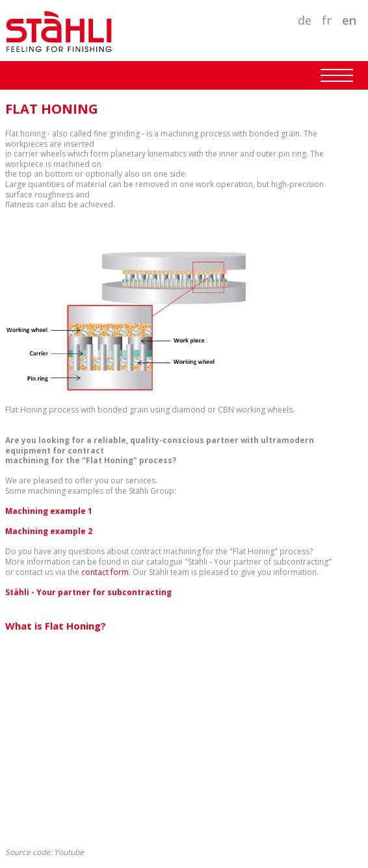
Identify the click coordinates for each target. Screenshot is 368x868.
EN (349, 20)
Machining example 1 (49, 511)
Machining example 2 (49, 531)
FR (327, 20)
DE (305, 20)
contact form (105, 572)
